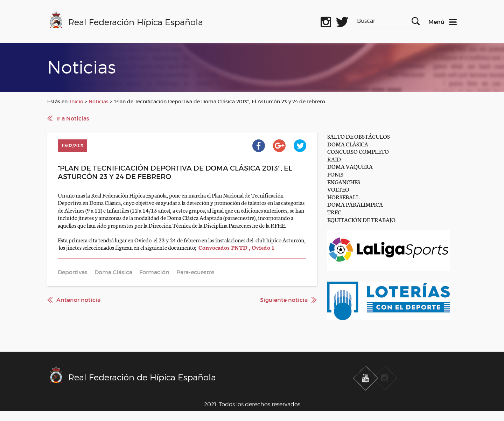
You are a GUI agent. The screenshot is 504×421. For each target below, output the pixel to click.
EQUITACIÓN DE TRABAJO (361, 219)
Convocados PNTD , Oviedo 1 (236, 247)
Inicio (77, 102)
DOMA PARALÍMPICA (355, 204)
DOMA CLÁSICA (348, 144)
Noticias (99, 102)
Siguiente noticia (284, 300)
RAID (334, 159)
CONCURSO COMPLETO (358, 151)
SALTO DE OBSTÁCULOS (359, 136)
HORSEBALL (343, 197)
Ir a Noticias (73, 118)
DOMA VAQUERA (350, 166)
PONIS (335, 174)
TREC (334, 212)
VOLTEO (338, 189)
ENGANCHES (344, 182)
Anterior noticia (78, 300)
